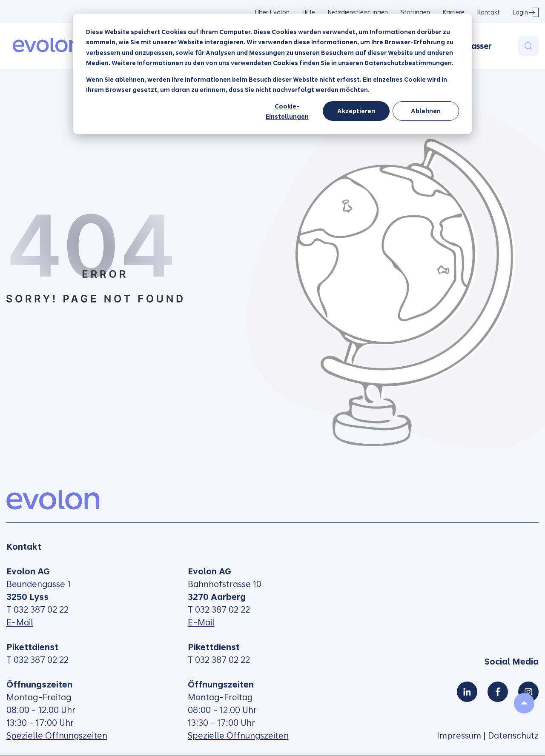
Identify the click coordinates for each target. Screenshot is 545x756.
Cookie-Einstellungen (287, 112)
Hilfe (309, 12)
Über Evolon (272, 12)
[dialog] (272, 74)
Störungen (415, 12)
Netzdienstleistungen (358, 12)
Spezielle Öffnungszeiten (57, 736)
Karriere (454, 12)
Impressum (459, 736)
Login (520, 12)
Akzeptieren (356, 111)
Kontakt (489, 12)
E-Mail (20, 622)
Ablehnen (426, 111)
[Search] (528, 46)
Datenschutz (513, 736)
